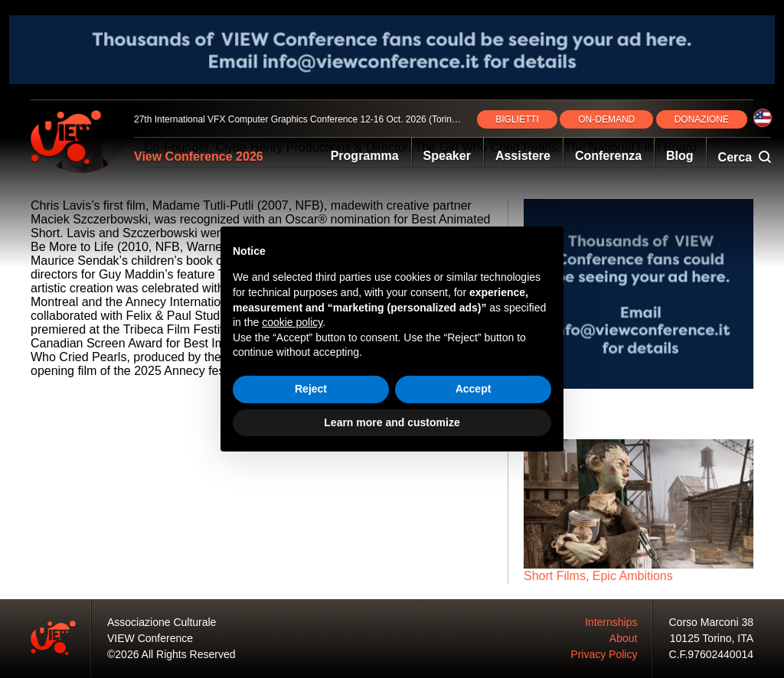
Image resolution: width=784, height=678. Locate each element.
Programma (365, 156)
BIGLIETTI (517, 119)
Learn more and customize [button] (392, 422)
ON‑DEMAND (606, 119)
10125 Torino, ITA (712, 638)
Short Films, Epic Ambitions (598, 576)
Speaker (447, 156)
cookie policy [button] (292, 322)
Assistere (523, 156)
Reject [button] (311, 389)
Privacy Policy (604, 654)
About (624, 638)
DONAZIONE (702, 119)
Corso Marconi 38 (712, 622)
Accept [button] (474, 389)
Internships (611, 622)
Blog (680, 156)
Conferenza (608, 156)
